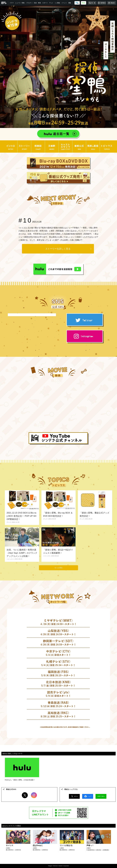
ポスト (74, 796)
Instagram (34, 795)
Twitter (25, 795)
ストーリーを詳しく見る (58, 249)
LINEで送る (101, 796)
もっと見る (58, 568)
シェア (88, 796)
